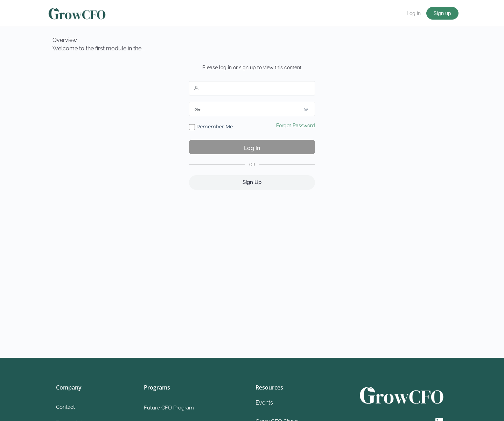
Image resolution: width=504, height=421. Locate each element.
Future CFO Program (169, 408)
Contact (65, 407)
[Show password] (308, 109)
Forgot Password (296, 126)
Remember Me (211, 127)
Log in (414, 13)
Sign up (442, 13)
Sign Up (252, 182)
